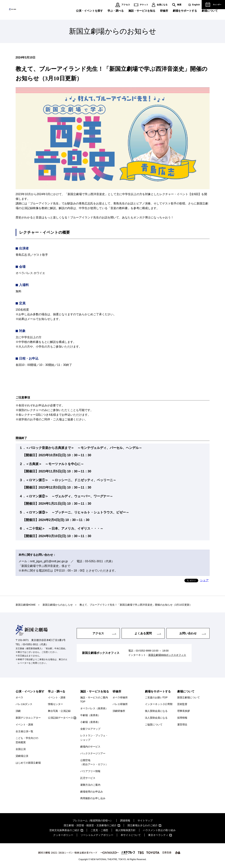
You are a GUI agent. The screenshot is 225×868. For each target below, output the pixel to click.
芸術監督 (182, 704)
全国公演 (21, 749)
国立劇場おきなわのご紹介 (143, 825)
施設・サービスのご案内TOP (94, 700)
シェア (204, 580)
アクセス (126, 5)
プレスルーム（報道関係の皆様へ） (93, 820)
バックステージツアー (93, 753)
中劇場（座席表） (90, 715)
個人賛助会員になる (156, 711)
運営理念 (182, 725)
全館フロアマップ (90, 729)
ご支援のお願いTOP (156, 697)
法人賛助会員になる (156, 718)
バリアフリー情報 (90, 771)
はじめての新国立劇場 (28, 763)
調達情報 (125, 820)
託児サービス (88, 778)
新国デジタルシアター (28, 718)
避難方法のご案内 (90, 785)
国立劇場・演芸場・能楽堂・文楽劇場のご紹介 (90, 825)
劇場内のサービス (90, 747)
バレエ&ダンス (24, 704)
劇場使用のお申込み (92, 792)
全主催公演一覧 (24, 731)
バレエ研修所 (120, 704)
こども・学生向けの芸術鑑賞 (27, 740)
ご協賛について (154, 725)
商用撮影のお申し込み (93, 798)
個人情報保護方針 (126, 830)
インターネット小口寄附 (159, 704)
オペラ (19, 697)
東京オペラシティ (158, 835)
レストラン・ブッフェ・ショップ (94, 738)
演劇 (18, 711)
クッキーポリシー (63, 835)
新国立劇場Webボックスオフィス (167, 655)
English (196, 5)
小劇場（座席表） (90, 722)
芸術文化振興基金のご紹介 (64, 830)
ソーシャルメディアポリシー (97, 835)
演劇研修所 (119, 711)
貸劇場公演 (22, 756)
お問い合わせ (188, 633)
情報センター (55, 704)
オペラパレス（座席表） (94, 708)
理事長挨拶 (184, 711)
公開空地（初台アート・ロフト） (94, 762)
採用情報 (182, 718)
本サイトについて (131, 835)
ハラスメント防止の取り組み (159, 830)
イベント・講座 (24, 725)
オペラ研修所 (120, 697)
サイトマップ (145, 820)
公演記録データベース (61, 718)
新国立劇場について (189, 697)
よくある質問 (143, 633)
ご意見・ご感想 (99, 830)
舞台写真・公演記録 (59, 711)
